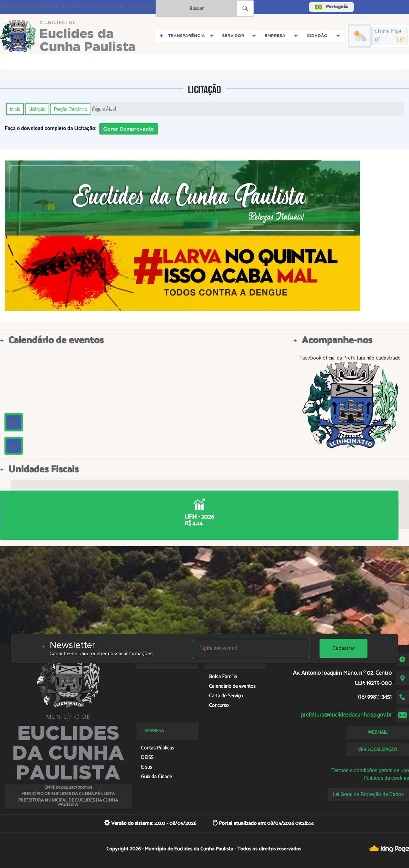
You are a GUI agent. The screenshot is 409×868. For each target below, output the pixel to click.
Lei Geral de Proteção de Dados (368, 794)
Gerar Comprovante (129, 129)
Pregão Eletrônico (70, 109)
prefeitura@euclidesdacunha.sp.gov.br (346, 715)
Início (15, 109)
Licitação (37, 109)
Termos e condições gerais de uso (370, 770)
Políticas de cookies (386, 778)
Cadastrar (343, 648)
